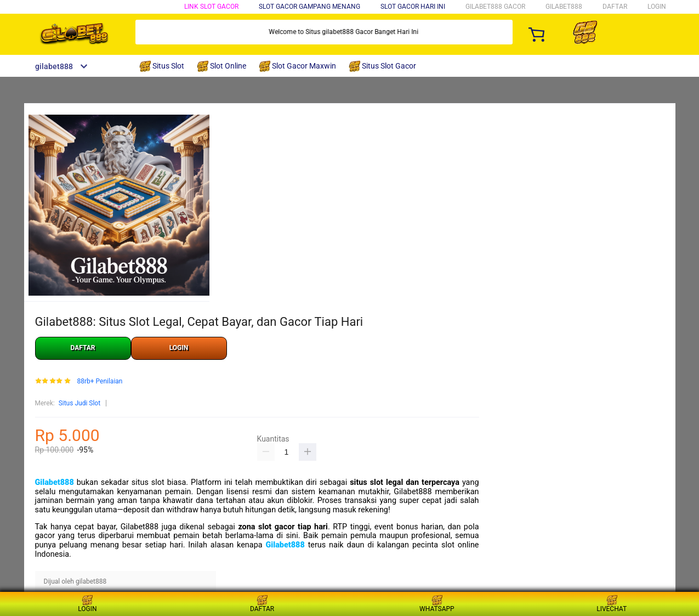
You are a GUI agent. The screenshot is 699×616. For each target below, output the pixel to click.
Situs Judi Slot (79, 403)
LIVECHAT (612, 604)
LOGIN (657, 7)
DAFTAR (615, 7)
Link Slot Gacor (211, 7)
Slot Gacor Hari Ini (413, 7)
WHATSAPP (437, 604)
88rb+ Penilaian (100, 382)
